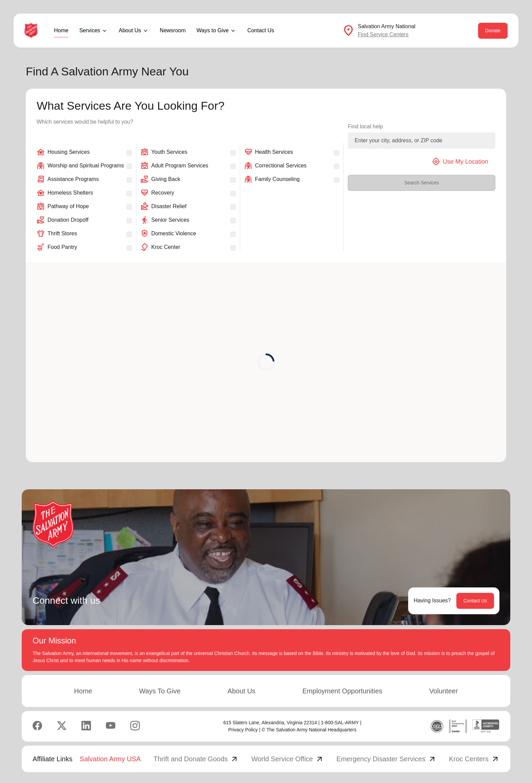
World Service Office (288, 759)
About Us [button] (130, 30)
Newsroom (173, 30)
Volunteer (444, 691)
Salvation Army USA (110, 759)
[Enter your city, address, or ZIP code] (422, 141)
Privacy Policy (243, 730)
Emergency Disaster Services (386, 759)
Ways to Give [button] (213, 30)
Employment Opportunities (342, 691)
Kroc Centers (474, 759)
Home (61, 30)
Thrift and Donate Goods (196, 759)
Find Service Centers (383, 34)
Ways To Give (160, 691)
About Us (242, 691)
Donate (493, 31)
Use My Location (460, 162)
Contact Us (261, 30)
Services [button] (90, 30)
